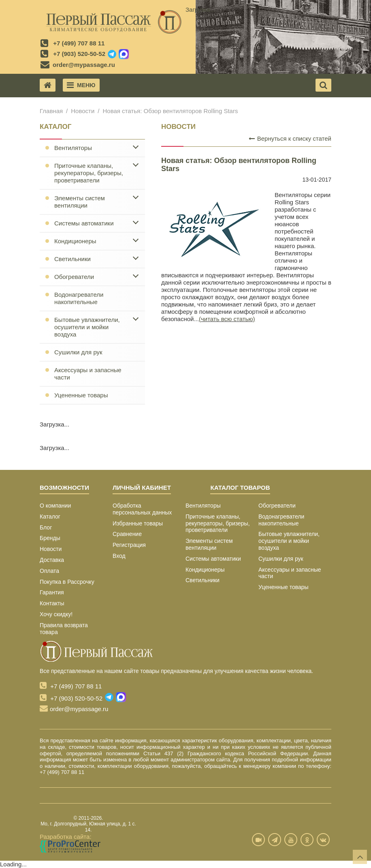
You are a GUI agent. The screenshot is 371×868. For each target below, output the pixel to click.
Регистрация (129, 545)
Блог (46, 527)
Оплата (49, 571)
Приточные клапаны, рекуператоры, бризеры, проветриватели (89, 173)
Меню (81, 85)
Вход (119, 556)
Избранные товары (138, 523)
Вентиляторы (73, 148)
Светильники (72, 259)
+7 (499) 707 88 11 (79, 43)
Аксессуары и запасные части (88, 374)
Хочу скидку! (56, 614)
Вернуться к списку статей (290, 138)
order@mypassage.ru (84, 65)
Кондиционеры (75, 241)
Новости (83, 111)
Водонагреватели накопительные (79, 298)
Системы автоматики (84, 223)
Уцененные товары (81, 395)
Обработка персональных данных (142, 509)
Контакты (52, 603)
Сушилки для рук (78, 352)
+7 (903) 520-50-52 (79, 54)
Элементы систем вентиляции (80, 202)
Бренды (50, 538)
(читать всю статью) (227, 319)
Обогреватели (74, 277)
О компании (55, 506)
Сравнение (127, 534)
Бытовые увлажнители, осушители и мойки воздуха (87, 327)
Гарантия (52, 592)
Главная (51, 111)
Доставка (52, 560)
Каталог (50, 517)
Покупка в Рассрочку (67, 582)
